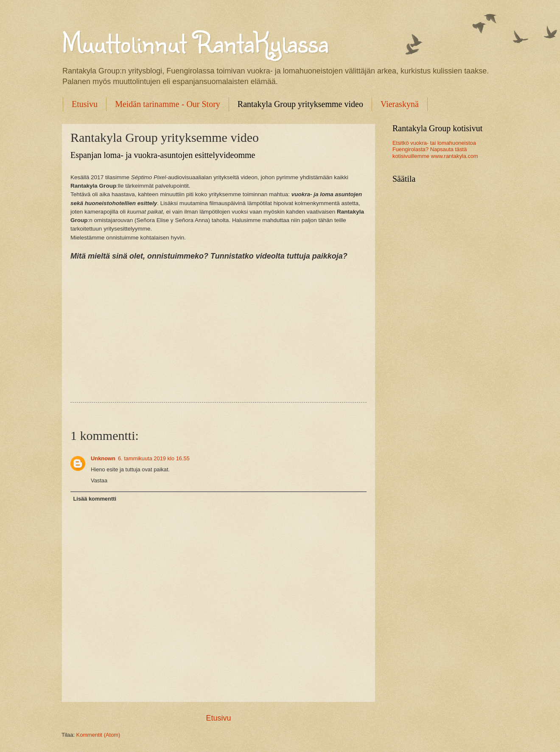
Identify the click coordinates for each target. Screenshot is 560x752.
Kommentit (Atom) (98, 735)
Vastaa (99, 480)
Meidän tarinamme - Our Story (168, 104)
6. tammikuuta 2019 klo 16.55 (154, 458)
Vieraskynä (400, 104)
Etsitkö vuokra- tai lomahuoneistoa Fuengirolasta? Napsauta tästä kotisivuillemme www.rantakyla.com (435, 149)
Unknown (103, 458)
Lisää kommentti (95, 499)
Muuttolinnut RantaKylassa (195, 42)
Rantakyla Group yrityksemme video (300, 104)
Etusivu (85, 104)
